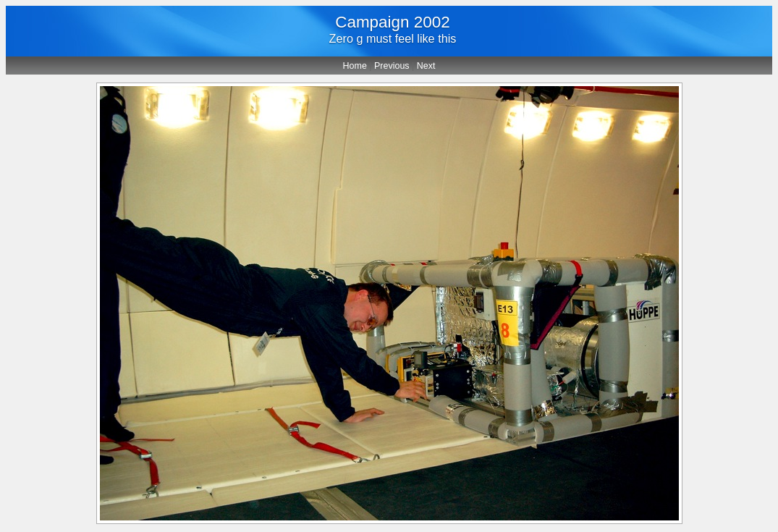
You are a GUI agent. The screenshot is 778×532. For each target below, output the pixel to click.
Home (355, 66)
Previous (392, 66)
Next (426, 66)
